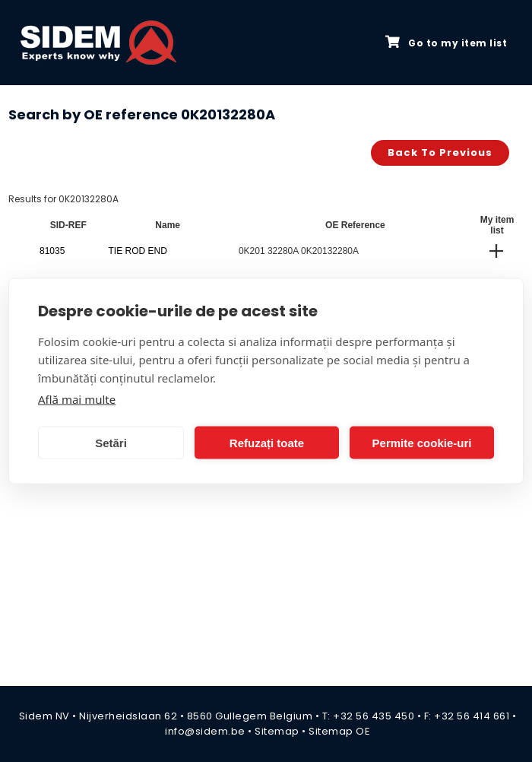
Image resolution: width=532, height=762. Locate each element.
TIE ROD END (138, 251)
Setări (111, 442)
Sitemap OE (339, 731)
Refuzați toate (267, 442)
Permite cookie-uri (422, 442)
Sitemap (277, 731)
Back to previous (440, 152)
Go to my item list (446, 43)
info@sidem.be (205, 731)
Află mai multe (77, 399)
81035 (52, 251)
